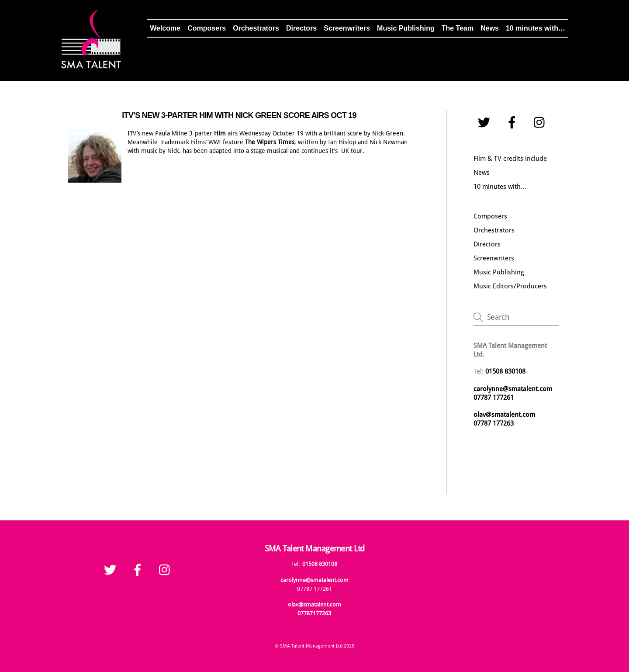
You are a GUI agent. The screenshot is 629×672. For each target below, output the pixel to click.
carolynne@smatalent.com (513, 389)
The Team (458, 28)
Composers (207, 28)
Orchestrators (256, 28)
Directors (301, 28)
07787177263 (314, 613)
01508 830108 (320, 564)
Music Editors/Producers (510, 286)
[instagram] (541, 123)
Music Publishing (406, 28)
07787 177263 (494, 423)
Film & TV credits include (510, 159)
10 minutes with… (536, 28)
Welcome (165, 28)
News (490, 28)
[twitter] (486, 123)
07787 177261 (494, 398)
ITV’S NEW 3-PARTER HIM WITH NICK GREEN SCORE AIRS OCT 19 (239, 115)
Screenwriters (347, 28)
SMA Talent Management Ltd (311, 646)
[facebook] (513, 123)
